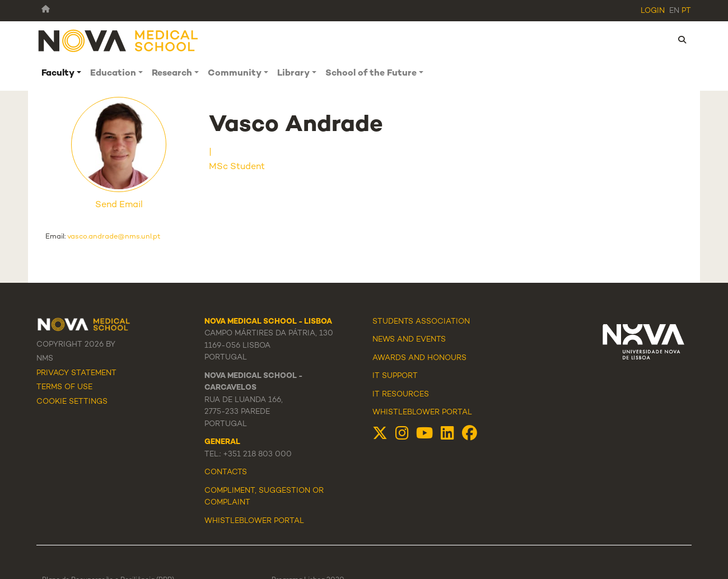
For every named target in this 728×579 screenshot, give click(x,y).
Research (172, 74)
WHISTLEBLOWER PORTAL (254, 521)
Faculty (58, 74)
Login (653, 11)
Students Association (421, 322)
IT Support (395, 376)
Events (431, 340)
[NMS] (119, 40)
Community (235, 74)
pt (686, 11)
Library (293, 74)
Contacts (226, 473)
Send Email (119, 205)
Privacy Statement (76, 373)
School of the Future (371, 74)
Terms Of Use (64, 387)
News (384, 340)
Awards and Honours (419, 358)
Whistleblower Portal (422, 413)
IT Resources (401, 395)
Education (113, 74)
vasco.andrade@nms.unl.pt (114, 237)
